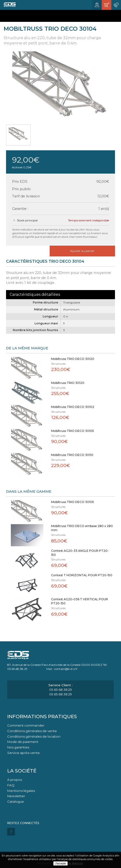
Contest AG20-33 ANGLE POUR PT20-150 (80, 553)
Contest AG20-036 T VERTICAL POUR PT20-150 (80, 601)
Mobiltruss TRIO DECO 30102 (73, 407)
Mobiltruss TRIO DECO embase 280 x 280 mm (82, 528)
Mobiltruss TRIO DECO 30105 (73, 431)
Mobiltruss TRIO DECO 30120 (73, 359)
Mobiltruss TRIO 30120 (68, 383)
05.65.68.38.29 (60, 690)
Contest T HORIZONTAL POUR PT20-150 (82, 575)
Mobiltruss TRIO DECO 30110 (72, 455)
